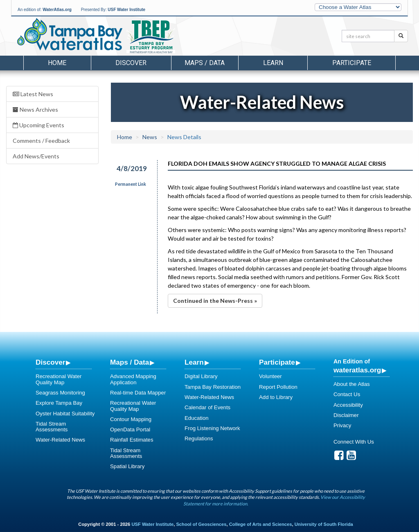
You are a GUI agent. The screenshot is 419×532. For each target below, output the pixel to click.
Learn (194, 362)
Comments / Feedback (41, 141)
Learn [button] (273, 63)
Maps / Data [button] (205, 63)
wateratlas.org (357, 370)
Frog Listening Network (212, 428)
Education (197, 418)
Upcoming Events (38, 125)
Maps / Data (130, 362)
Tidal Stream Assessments (52, 427)
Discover (50, 362)
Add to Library (276, 397)
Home (57, 63)
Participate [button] (352, 63)
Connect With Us (354, 442)
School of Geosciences (201, 524)
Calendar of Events (207, 407)
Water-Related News (60, 440)
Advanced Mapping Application (133, 379)
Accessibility (348, 405)
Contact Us (347, 394)
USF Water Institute (126, 10)
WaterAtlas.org (57, 10)
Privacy (342, 425)
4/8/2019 (132, 168)
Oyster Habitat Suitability (65, 414)
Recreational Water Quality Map (59, 379)
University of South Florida (324, 524)
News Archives (35, 109)
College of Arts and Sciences (261, 524)
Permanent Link (131, 184)
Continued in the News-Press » (215, 301)
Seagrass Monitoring (60, 393)
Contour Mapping (131, 419)
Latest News (33, 94)
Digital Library (201, 376)
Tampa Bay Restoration (213, 387)
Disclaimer (346, 415)
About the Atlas (352, 384)
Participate (277, 362)
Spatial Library (127, 466)
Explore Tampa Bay (59, 403)
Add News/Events (36, 156)
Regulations (199, 438)
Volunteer (270, 376)
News (150, 137)
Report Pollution (278, 387)
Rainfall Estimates (132, 440)
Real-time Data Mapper (138, 393)
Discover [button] (131, 63)
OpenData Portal (130, 429)
